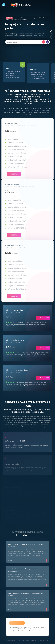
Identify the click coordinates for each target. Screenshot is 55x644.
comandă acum (43, 318)
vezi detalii (15, 173)
